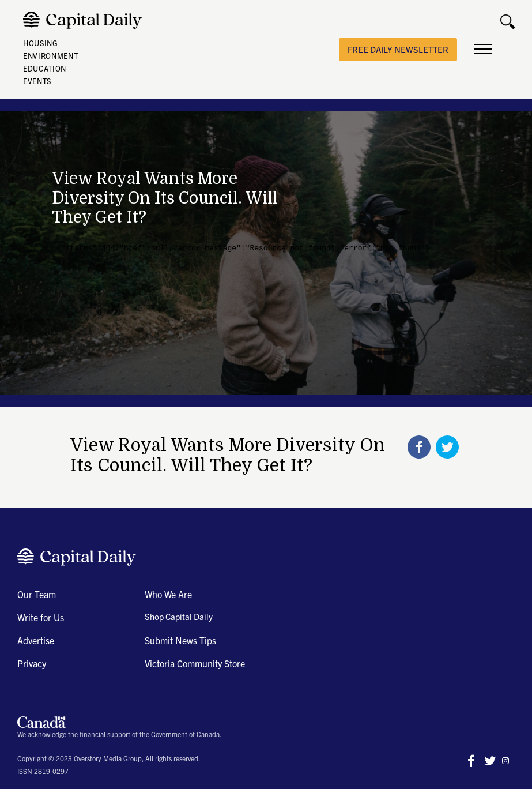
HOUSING (41, 43)
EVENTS (37, 81)
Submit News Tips (180, 640)
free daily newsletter (398, 49)
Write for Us (41, 617)
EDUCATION (45, 68)
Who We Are (168, 594)
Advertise (36, 640)
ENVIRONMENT (50, 56)
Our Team (37, 594)
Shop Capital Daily (179, 616)
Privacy (32, 663)
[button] (483, 50)
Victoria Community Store (195, 663)
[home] (85, 20)
